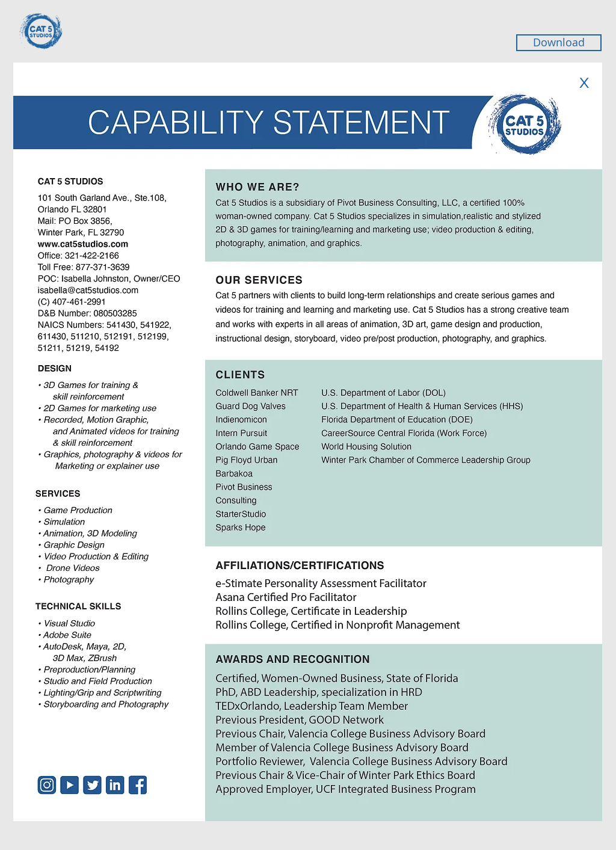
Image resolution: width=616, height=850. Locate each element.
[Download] (559, 43)
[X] (584, 82)
